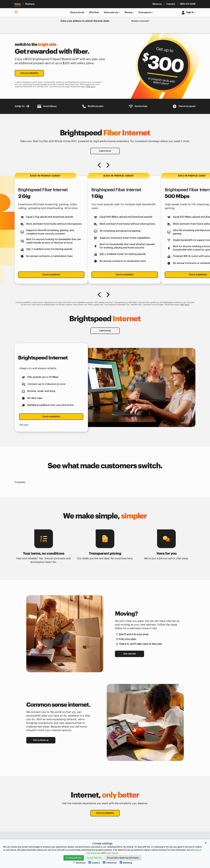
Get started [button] (129, 654)
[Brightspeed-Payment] (47, 106)
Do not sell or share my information (123, 858)
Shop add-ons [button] (111, 12)
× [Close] (206, 843)
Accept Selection (94, 858)
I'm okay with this (74, 858)
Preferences (110, 863)
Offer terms (91, 87)
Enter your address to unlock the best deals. (85, 21)
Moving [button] (128, 12)
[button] (77, 12)
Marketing (126, 863)
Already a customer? (140, 21)
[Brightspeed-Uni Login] (93, 106)
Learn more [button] (105, 151)
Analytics (94, 863)
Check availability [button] (29, 73)
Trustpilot (20, 482)
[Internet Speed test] (184, 106)
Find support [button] (145, 12)
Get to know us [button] (41, 740)
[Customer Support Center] (138, 106)
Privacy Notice (112, 853)
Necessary (79, 863)
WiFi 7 (30, 249)
